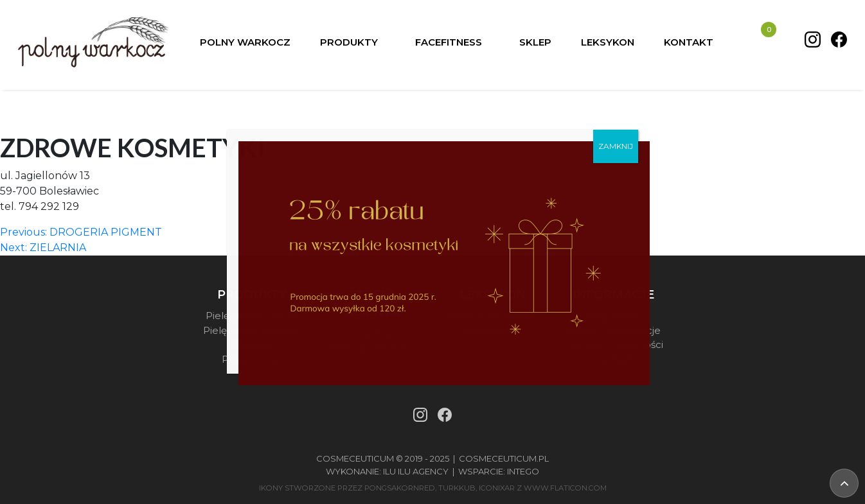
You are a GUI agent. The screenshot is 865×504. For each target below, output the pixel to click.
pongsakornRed (400, 488)
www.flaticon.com (565, 488)
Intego (523, 471)
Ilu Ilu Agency (416, 471)
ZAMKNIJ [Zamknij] (616, 146)
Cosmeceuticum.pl (504, 458)
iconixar (497, 488)
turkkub (457, 488)
